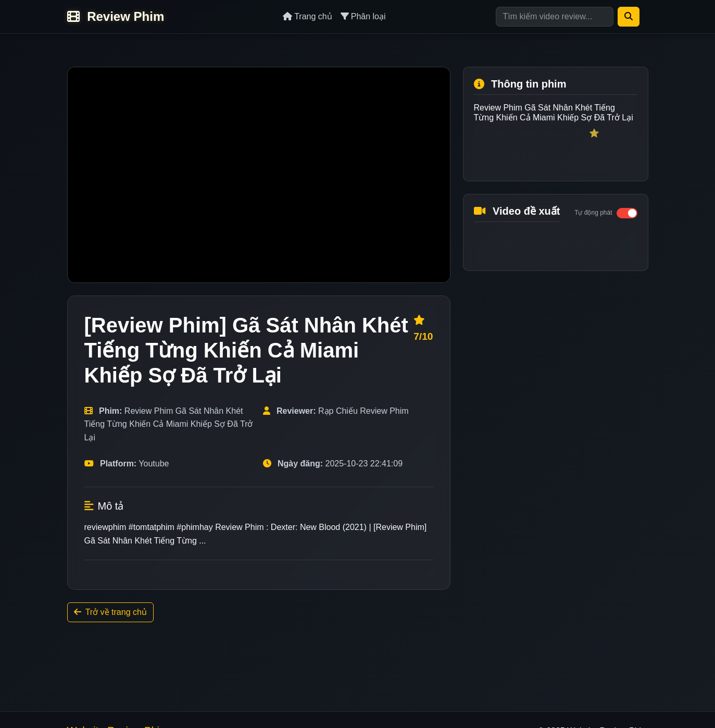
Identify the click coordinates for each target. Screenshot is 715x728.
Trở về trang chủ (110, 612)
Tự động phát (593, 213)
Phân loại (363, 16)
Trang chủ (308, 16)
